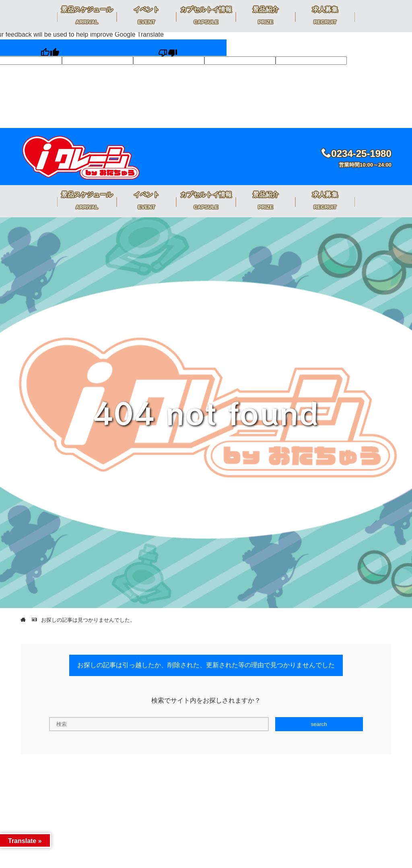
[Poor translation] (168, 48)
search (319, 724)
